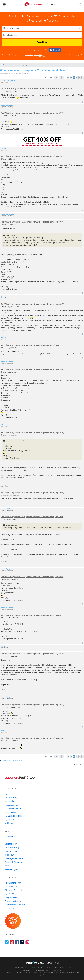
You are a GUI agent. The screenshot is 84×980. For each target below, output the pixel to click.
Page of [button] (56, 77)
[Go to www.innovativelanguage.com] (42, 962)
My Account (9, 894)
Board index (7, 65)
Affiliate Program (11, 869)
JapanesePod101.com (29, 970)
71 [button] (77, 77)
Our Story (9, 840)
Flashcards (9, 801)
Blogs (7, 866)
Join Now (42, 42)
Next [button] (83, 77)
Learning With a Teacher (15, 905)
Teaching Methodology (14, 901)
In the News (10, 855)
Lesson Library (11, 798)
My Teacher (9, 820)
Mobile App (9, 823)
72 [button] (80, 77)
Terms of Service (72, 973)
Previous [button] (60, 77)
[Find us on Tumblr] (22, 942)
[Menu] (4, 4)
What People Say (12, 848)
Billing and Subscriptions (15, 890)
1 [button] (63, 77)
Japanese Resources (13, 816)
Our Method (10, 837)
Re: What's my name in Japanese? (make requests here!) (32, 89)
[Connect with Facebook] (55, 50)
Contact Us (9, 908)
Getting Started (11, 887)
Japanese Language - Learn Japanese (27, 65)
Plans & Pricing (11, 851)
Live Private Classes (13, 809)
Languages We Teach (14, 858)
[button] (80, 4)
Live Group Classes (13, 812)
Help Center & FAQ (13, 883)
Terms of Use (29, 55)
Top (83, 102)
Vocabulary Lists (11, 805)
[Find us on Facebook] (17, 942)
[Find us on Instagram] (27, 942)
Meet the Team (11, 844)
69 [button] (71, 77)
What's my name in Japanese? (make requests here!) (34, 70)
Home (7, 794)
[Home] (40, 7)
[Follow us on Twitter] (7, 942)
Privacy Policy (38, 55)
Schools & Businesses (14, 862)
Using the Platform (12, 897)
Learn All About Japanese (51, 65)
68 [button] (68, 77)
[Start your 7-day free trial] (13, 921)
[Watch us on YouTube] (12, 942)
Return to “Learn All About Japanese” (14, 760)
